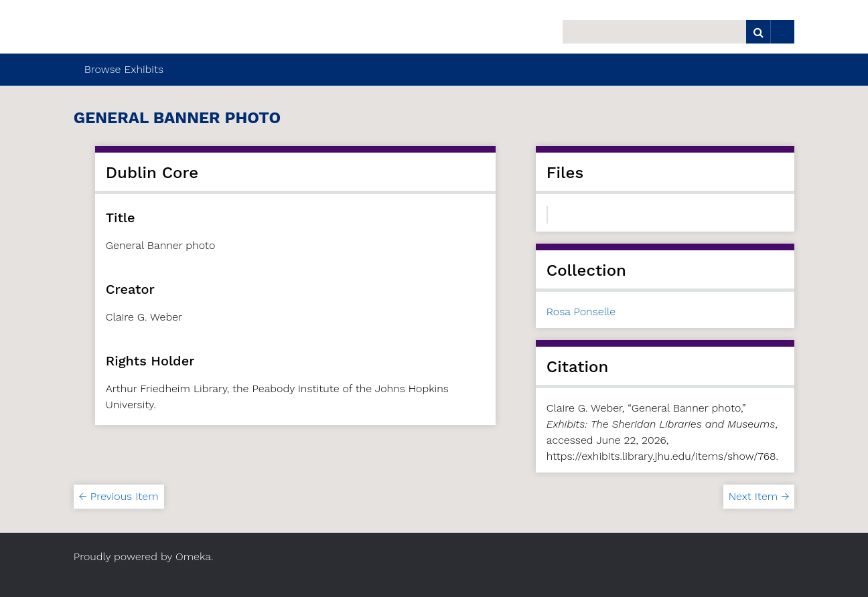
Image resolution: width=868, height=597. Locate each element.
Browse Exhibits (124, 69)
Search (758, 32)
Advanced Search (782, 32)
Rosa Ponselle (581, 312)
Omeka (193, 557)
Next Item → (759, 496)
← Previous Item (119, 496)
